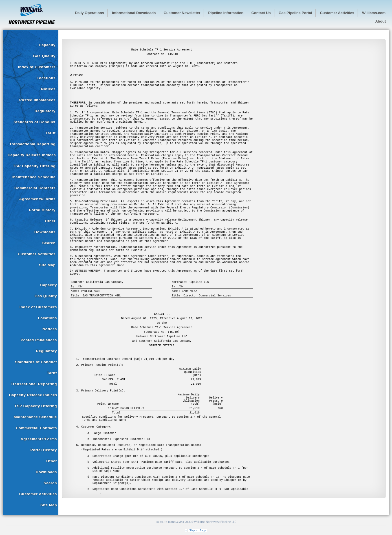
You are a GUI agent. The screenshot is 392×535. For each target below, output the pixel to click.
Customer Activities (37, 254)
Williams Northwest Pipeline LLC (215, 522)
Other (50, 221)
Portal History (42, 210)
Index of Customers (37, 67)
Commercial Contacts (35, 188)
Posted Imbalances (37, 100)
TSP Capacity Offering (34, 166)
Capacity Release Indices (32, 155)
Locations (46, 78)
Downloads (45, 232)
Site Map (47, 265)
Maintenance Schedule (34, 177)
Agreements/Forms (37, 199)
